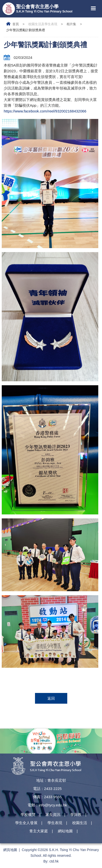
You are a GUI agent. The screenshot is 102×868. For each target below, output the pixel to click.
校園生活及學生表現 (43, 24)
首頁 (16, 24)
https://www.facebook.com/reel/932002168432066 (45, 111)
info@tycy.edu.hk (53, 805)
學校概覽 (28, 815)
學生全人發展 (26, 823)
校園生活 (80, 823)
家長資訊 (53, 815)
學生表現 (55, 823)
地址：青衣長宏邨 (51, 780)
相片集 (71, 24)
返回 (51, 698)
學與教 (76, 815)
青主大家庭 (39, 831)
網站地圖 (65, 831)
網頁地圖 (10, 850)
